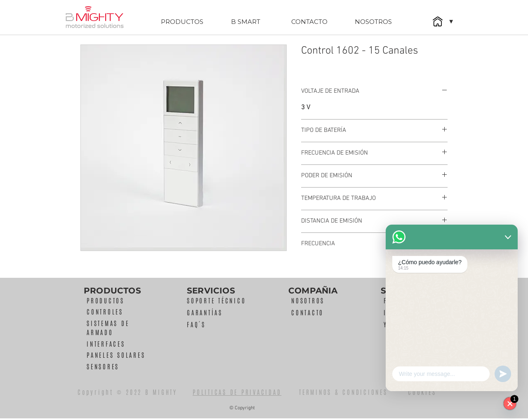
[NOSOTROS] (373, 21)
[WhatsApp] (510, 404)
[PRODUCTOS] (182, 21)
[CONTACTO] (309, 21)
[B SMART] (245, 21)
